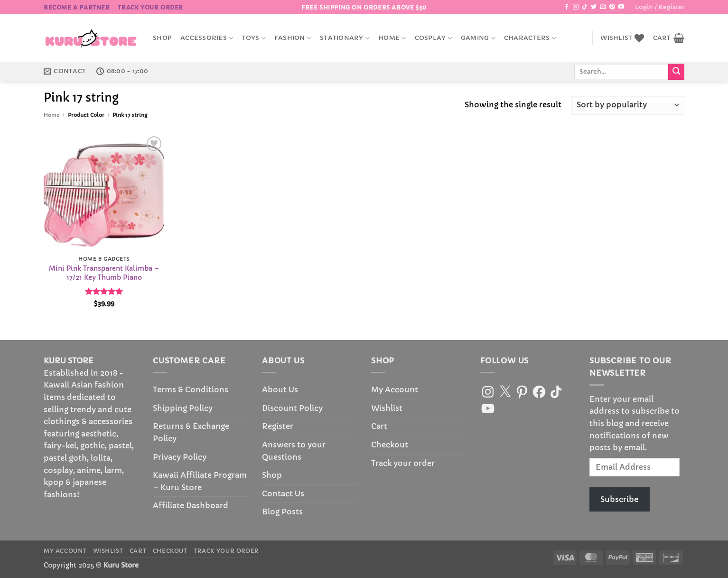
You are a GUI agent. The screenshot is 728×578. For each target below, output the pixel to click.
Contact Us (283, 493)
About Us (280, 389)
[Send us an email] (603, 7)
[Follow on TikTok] (585, 7)
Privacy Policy (180, 457)
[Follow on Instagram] (576, 7)
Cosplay (434, 38)
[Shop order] (628, 105)
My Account (395, 389)
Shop (162, 38)
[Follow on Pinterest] (612, 7)
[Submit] (676, 72)
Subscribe (619, 499)
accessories (207, 38)
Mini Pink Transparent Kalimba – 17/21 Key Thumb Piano (104, 273)
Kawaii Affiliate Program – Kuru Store (200, 481)
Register (278, 426)
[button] (660, 7)
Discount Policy (292, 408)
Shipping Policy (183, 408)
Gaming (478, 38)
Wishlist (387, 408)
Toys (253, 38)
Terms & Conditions (191, 389)
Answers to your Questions (294, 451)
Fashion (293, 38)
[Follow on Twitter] (594, 7)
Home (392, 38)
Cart (379, 426)
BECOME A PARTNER (77, 7)
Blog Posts (282, 512)
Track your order (150, 7)
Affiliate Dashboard (191, 505)
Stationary (345, 38)
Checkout (390, 445)
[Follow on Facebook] (567, 7)
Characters (530, 38)
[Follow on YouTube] (621, 7)
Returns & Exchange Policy (191, 432)
